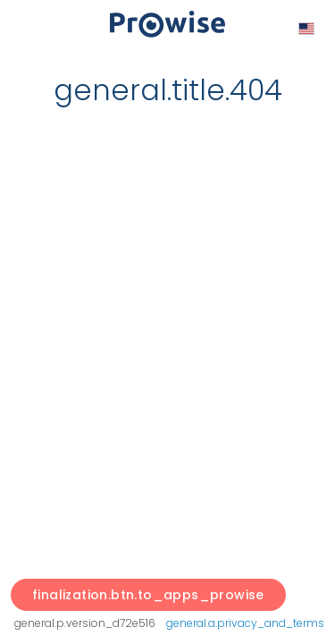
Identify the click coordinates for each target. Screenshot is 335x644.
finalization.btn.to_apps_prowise (148, 595)
